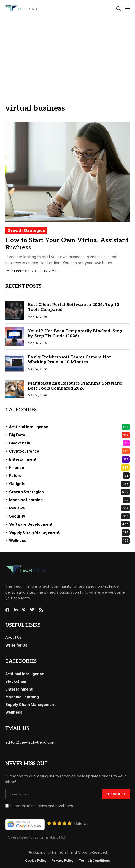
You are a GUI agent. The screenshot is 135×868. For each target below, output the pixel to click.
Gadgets (69, 484)
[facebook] (7, 610)
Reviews (69, 508)
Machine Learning (69, 500)
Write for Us (16, 645)
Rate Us (81, 823)
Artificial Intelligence (69, 427)
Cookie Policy (36, 861)
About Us (14, 637)
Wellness (69, 541)
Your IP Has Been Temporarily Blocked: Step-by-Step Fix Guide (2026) (76, 333)
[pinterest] (24, 610)
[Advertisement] (67, 57)
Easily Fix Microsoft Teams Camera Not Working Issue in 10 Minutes (69, 360)
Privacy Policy (63, 861)
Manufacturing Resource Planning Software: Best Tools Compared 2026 (75, 386)
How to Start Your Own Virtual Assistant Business (67, 244)
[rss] (41, 610)
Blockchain (69, 443)
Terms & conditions (94, 861)
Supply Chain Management (69, 532)
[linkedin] (16, 610)
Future (69, 476)
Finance (69, 468)
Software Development (69, 524)
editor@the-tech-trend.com (30, 742)
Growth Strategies (26, 230)
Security (69, 516)
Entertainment (69, 459)
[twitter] (32, 610)
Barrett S (21, 271)
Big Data (69, 435)
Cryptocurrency (69, 451)
